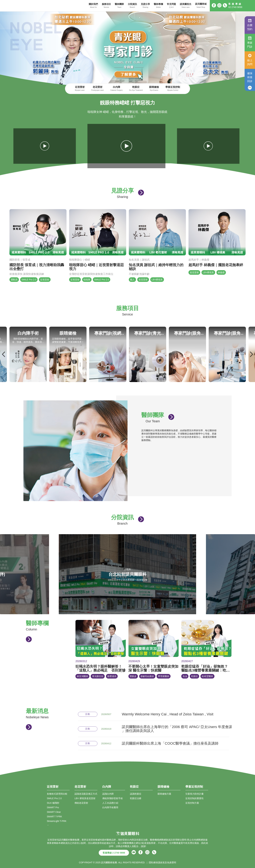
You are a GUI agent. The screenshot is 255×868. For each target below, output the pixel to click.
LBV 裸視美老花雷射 (85, 798)
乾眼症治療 (136, 798)
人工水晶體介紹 (110, 803)
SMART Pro (53, 807)
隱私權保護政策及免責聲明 (162, 862)
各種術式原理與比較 (57, 794)
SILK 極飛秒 (53, 803)
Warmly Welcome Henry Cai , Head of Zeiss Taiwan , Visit (168, 714)
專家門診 (250, 42)
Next (251, 354)
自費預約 (250, 25)
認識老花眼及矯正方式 (86, 794)
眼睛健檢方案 (164, 794)
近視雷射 (80, 89)
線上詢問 (250, 60)
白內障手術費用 (110, 807)
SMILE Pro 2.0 (54, 798)
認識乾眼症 (136, 794)
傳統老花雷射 (81, 803)
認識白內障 (108, 794)
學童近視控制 (173, 89)
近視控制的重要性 (195, 798)
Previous (4, 354)
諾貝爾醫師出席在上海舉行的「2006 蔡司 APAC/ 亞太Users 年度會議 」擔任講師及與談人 (177, 729)
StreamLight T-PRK (57, 821)
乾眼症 (136, 89)
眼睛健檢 (154, 89)
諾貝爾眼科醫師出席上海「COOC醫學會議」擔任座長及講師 (170, 743)
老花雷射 (98, 89)
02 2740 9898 (235, 7)
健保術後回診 (250, 77)
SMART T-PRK (54, 817)
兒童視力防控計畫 (195, 794)
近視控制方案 (192, 803)
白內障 (116, 89)
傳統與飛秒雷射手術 (113, 798)
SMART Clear (54, 812)
